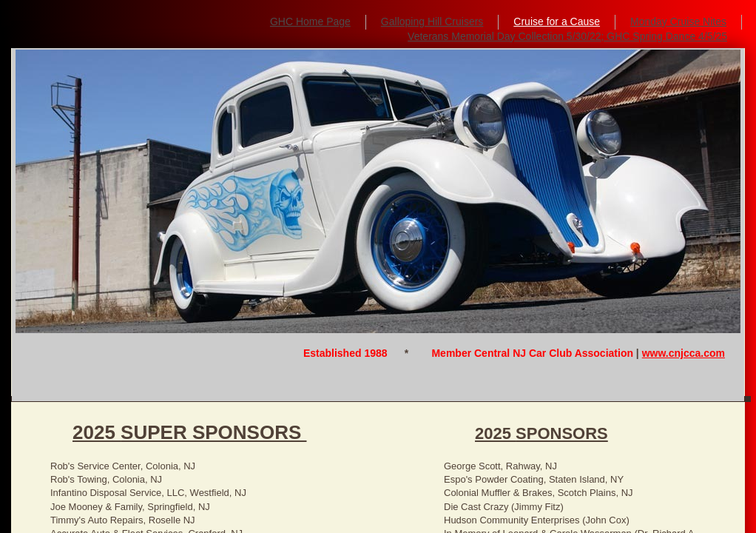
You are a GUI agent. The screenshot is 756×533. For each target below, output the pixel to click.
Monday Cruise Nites (678, 21)
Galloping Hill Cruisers (432, 21)
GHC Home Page (310, 21)
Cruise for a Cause (557, 21)
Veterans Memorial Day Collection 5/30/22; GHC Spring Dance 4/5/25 (567, 36)
